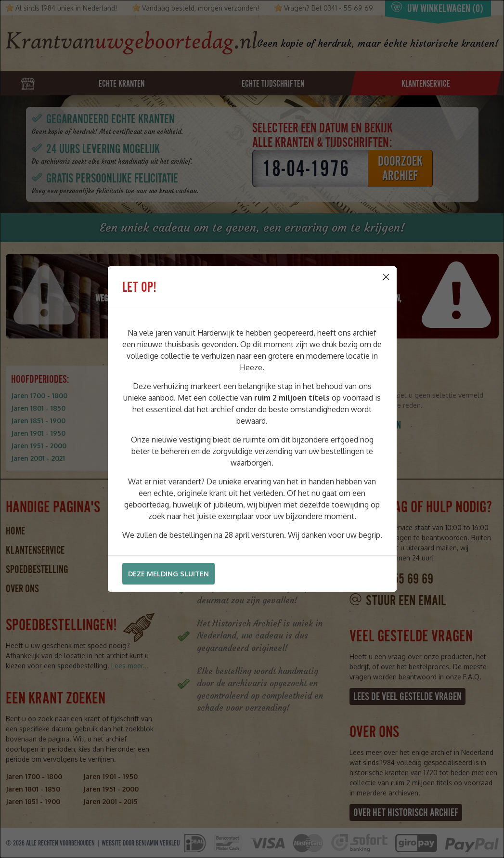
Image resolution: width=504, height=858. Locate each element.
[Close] (386, 277)
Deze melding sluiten (168, 574)
